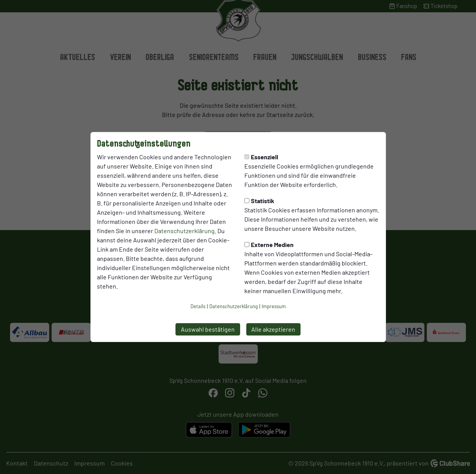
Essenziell (261, 157)
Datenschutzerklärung (185, 231)
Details (198, 306)
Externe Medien (269, 245)
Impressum (274, 306)
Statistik (259, 201)
